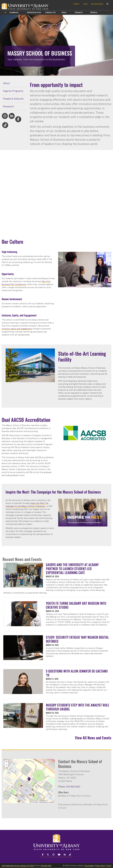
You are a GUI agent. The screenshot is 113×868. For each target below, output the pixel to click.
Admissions (34, 12)
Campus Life (50, 12)
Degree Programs (13, 91)
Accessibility (89, 866)
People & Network (13, 99)
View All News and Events (93, 738)
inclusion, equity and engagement (17, 329)
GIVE (85, 4)
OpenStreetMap (44, 802)
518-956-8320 (73, 787)
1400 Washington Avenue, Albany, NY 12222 (18, 866)
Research (79, 12)
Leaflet (35, 802)
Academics (14, 12)
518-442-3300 (46, 866)
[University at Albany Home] (25, 6)
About (64, 12)
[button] (29, 779)
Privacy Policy (100, 866)
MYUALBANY (97, 4)
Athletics (94, 12)
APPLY (77, 4)
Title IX (109, 866)
